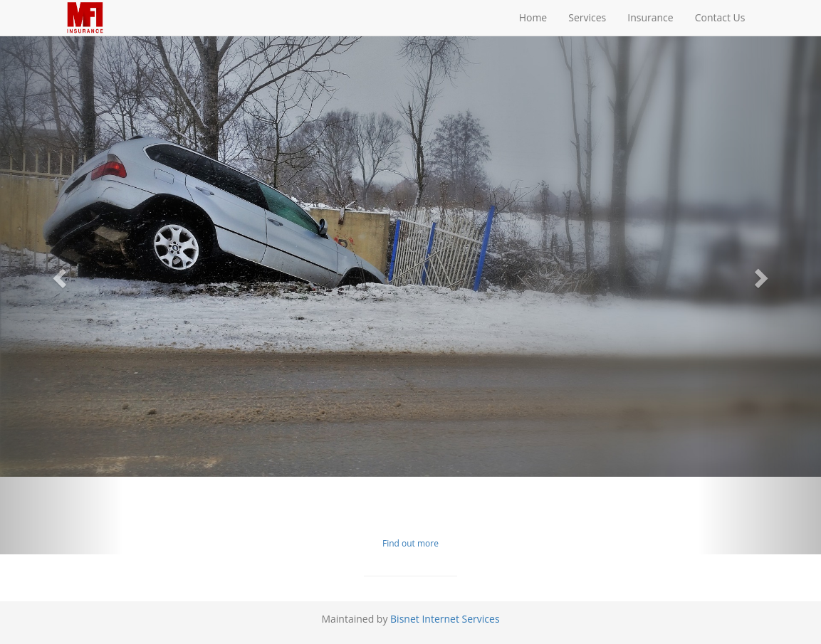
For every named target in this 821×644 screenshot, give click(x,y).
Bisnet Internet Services (445, 619)
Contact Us (720, 17)
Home (533, 17)
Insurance (650, 17)
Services (587, 17)
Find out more (411, 543)
